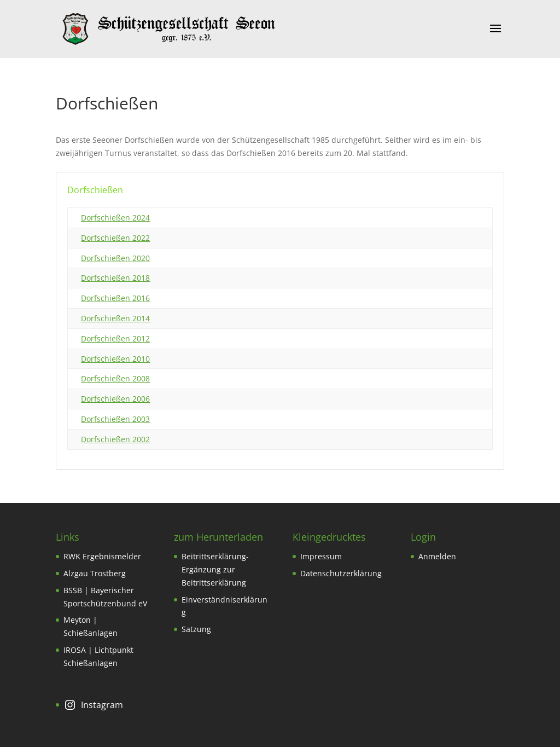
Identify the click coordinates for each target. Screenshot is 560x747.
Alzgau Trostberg (95, 573)
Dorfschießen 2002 (115, 439)
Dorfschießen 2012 (115, 338)
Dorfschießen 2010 (115, 359)
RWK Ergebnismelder (102, 556)
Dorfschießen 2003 (115, 419)
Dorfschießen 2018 (115, 278)
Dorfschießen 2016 (115, 298)
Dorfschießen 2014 (115, 318)
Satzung (196, 629)
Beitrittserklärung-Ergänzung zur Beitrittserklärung (215, 569)
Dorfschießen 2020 (115, 258)
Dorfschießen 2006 (115, 399)
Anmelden (437, 556)
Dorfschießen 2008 (115, 378)
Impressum (321, 556)
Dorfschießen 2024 (115, 218)
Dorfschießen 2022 (115, 238)
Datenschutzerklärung (341, 573)
